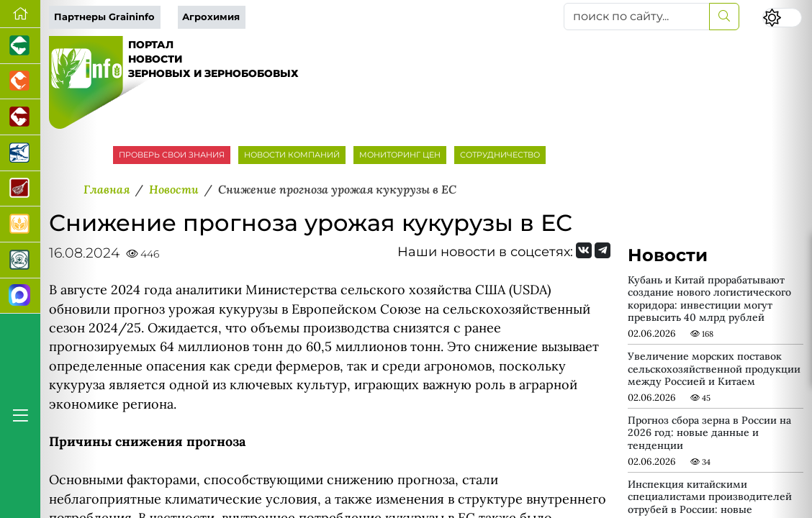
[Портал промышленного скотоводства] (20, 117)
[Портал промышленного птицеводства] (20, 82)
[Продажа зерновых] (20, 224)
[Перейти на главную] (20, 14)
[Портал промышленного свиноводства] (20, 46)
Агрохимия (211, 17)
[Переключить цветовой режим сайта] (782, 18)
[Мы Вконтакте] (584, 250)
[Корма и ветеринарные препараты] (20, 260)
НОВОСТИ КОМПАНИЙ (292, 155)
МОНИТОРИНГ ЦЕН (400, 155)
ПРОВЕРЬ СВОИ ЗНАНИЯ (172, 155)
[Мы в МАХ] (20, 296)
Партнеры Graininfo (104, 17)
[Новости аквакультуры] (20, 153)
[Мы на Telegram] (603, 250)
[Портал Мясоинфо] (20, 189)
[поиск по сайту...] (637, 17)
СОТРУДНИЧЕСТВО (500, 155)
